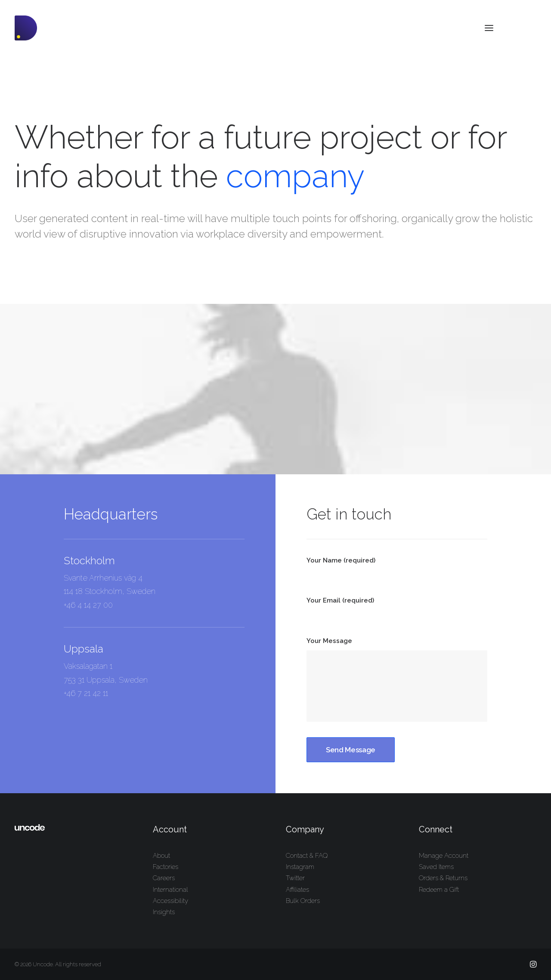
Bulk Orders (303, 901)
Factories (166, 867)
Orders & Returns (443, 878)
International (170, 890)
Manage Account (444, 856)
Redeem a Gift (439, 890)
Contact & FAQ (307, 856)
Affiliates (297, 890)
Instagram (300, 867)
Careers (164, 878)
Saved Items (436, 867)
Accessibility (170, 901)
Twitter (295, 878)
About (161, 856)
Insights (164, 912)
